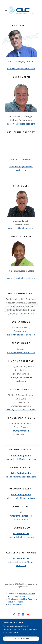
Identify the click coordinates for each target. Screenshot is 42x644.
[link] (21, 10)
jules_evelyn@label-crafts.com (21, 124)
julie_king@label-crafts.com (21, 313)
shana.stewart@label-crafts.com (21, 477)
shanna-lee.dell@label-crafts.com (21, 459)
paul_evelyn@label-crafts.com (21, 69)
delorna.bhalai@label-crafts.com (21, 498)
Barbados (21, 596)
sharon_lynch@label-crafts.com (21, 278)
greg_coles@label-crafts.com (21, 228)
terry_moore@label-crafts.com (21, 353)
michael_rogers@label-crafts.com (21, 410)
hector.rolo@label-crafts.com (21, 537)
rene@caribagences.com (21, 516)
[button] (6, 10)
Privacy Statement (15, 605)
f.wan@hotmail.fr (21, 431)
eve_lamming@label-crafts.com (21, 335)
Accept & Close (21, 639)
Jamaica (22, 594)
